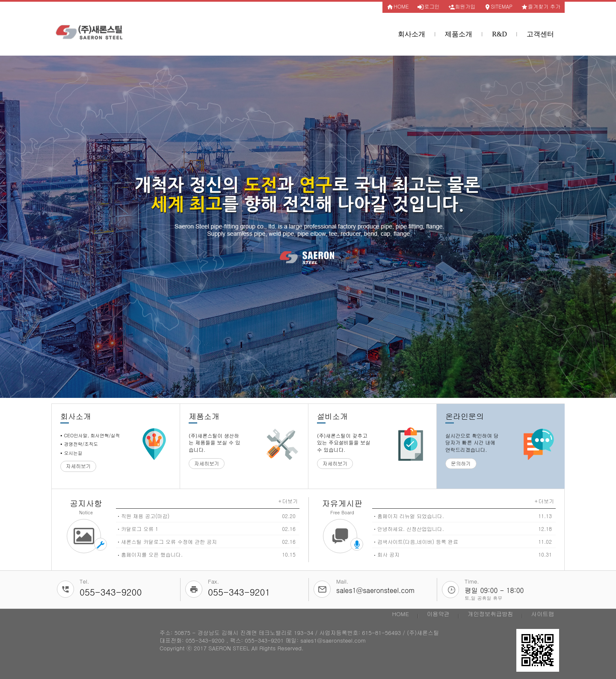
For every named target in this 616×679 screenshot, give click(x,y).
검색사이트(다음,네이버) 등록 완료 (418, 541)
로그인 (429, 6)
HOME (398, 6)
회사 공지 (388, 554)
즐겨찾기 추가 (541, 6)
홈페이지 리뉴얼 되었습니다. (411, 516)
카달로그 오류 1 (140, 529)
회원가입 (462, 6)
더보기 (290, 501)
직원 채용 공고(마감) (145, 516)
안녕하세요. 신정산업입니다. (411, 529)
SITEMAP (498, 6)
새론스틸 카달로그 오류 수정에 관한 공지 (169, 541)
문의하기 (461, 463)
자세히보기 (78, 466)
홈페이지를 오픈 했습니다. (152, 554)
